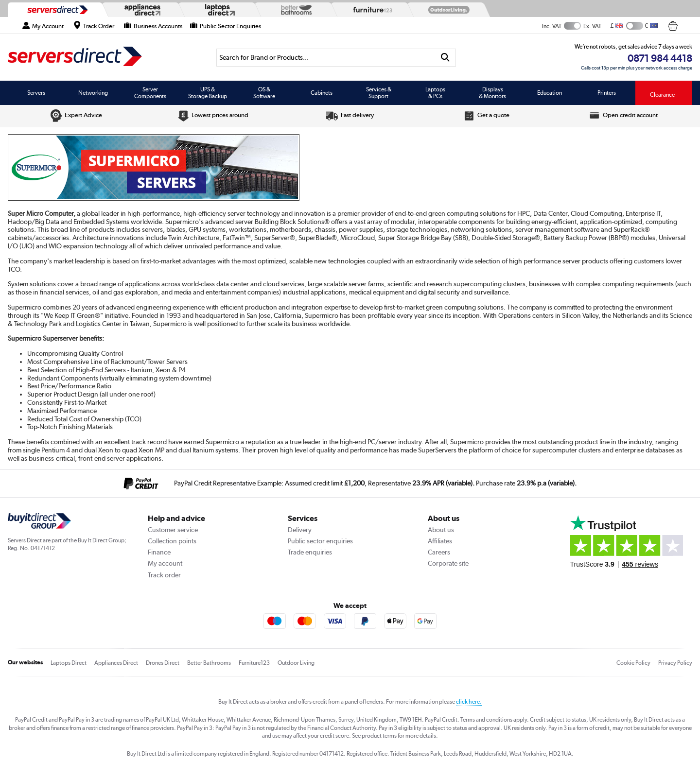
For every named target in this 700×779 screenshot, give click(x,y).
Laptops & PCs (435, 93)
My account (165, 563)
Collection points (172, 541)
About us (441, 530)
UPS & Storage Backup (208, 93)
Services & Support (379, 93)
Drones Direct (163, 663)
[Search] (326, 58)
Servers (36, 93)
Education (550, 93)
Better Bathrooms (209, 663)
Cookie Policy (633, 663)
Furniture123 (254, 663)
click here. (469, 702)
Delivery (300, 530)
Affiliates (440, 541)
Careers (439, 552)
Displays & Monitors (492, 93)
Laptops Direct (69, 663)
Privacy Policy (675, 663)
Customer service (173, 530)
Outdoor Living (296, 663)
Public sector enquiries (320, 541)
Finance (159, 552)
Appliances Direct (116, 663)
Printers (607, 93)
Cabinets (322, 93)
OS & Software (264, 93)
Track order (164, 575)
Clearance (662, 95)
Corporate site (448, 563)
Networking (93, 93)
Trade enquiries (310, 552)
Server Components (150, 93)
